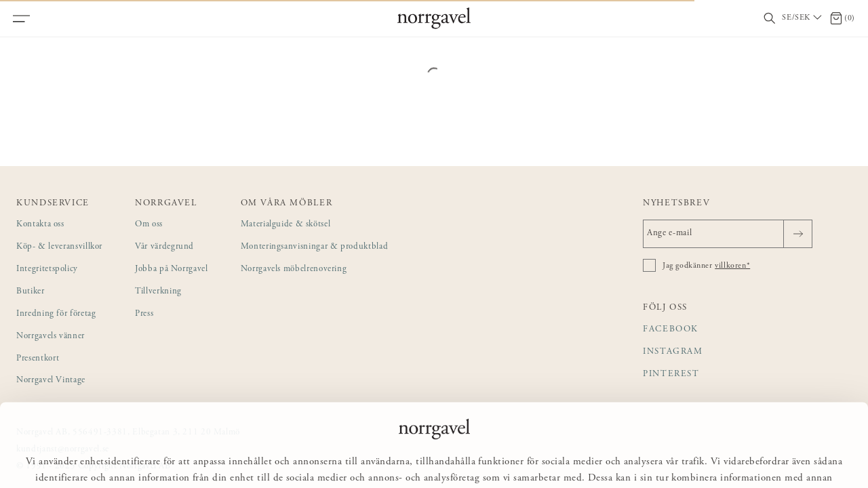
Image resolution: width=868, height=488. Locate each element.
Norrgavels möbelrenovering (294, 269)
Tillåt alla (369, 458)
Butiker (31, 292)
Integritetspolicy (47, 269)
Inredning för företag (56, 314)
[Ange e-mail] (728, 234)
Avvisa (505, 458)
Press (144, 314)
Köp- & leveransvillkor (59, 247)
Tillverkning (158, 292)
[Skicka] (798, 234)
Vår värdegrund (164, 247)
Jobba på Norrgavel (172, 269)
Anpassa (440, 458)
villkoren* (732, 266)
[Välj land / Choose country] (803, 18)
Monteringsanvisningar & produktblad (315, 247)
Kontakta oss (40, 225)
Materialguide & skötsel (286, 225)
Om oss (149, 225)
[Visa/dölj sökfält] (770, 19)
